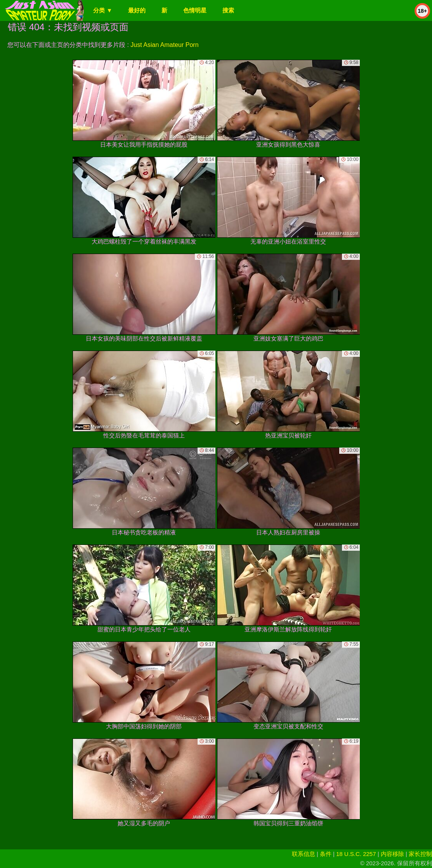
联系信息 (304, 854)
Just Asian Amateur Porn (164, 45)
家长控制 (420, 854)
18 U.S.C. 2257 (356, 854)
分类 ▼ (103, 10)
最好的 (137, 10)
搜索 (228, 10)
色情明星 (195, 10)
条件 (326, 854)
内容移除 (392, 854)
